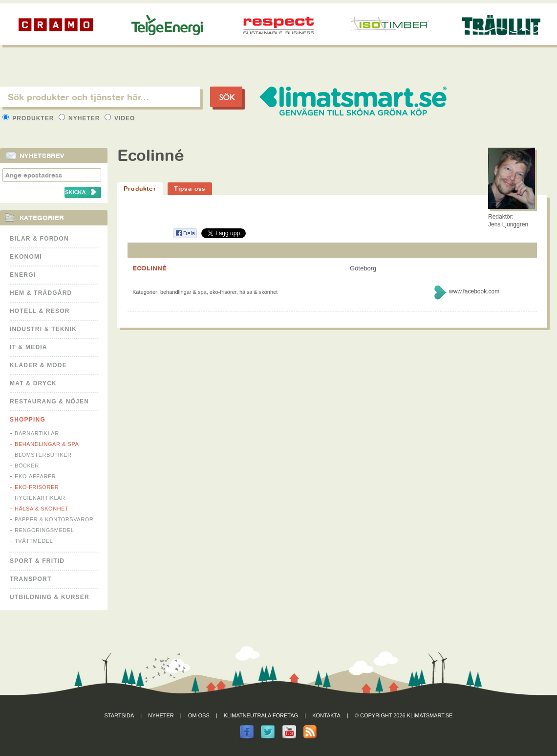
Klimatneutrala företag (261, 715)
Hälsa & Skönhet (42, 509)
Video (120, 118)
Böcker (27, 466)
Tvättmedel (34, 541)
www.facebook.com (474, 291)
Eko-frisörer (37, 487)
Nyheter (80, 118)
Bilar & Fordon (39, 239)
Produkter (29, 118)
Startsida (119, 715)
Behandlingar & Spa (47, 444)
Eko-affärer (35, 476)
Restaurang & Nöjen (49, 401)
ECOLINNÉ (150, 268)
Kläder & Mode (38, 365)
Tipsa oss (190, 189)
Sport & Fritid (37, 561)
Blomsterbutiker (43, 455)
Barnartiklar (37, 433)
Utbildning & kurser (50, 597)
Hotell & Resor (40, 311)
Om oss (199, 715)
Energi (23, 275)
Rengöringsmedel (44, 530)
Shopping (28, 420)
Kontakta (326, 715)
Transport (31, 579)
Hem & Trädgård (41, 293)
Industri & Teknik (43, 329)
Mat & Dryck (33, 383)
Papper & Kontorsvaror (54, 519)
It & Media (29, 347)
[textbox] (100, 97)
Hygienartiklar (40, 498)
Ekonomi (26, 257)
